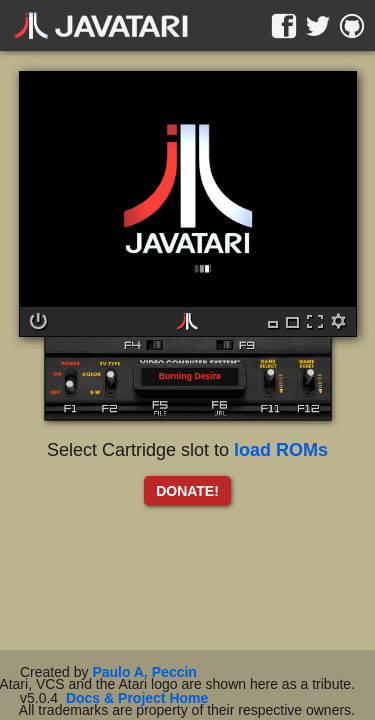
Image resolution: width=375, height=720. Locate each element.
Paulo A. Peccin (144, 672)
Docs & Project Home (137, 698)
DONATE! (187, 491)
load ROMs (281, 450)
